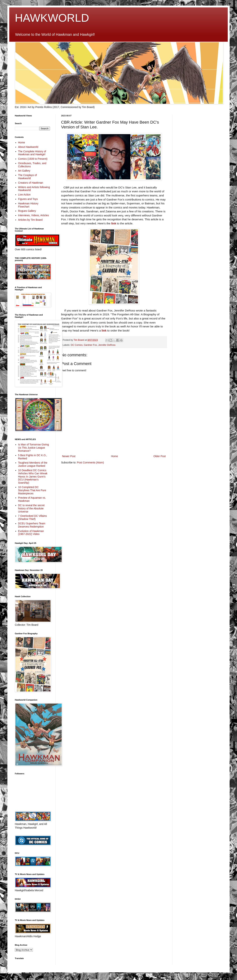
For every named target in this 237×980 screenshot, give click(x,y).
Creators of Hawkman (31, 183)
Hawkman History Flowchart (28, 205)
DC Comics (77, 345)
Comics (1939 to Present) (33, 159)
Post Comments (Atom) (90, 462)
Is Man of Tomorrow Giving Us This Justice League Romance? (34, 448)
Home (114, 456)
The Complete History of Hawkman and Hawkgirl (32, 153)
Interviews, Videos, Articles (34, 215)
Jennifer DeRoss (107, 345)
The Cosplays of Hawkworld (27, 177)
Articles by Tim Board (30, 220)
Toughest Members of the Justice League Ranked (33, 464)
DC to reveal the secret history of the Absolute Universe (31, 508)
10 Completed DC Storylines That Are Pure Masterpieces (32, 490)
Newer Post (69, 456)
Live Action (24, 195)
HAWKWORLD (52, 18)
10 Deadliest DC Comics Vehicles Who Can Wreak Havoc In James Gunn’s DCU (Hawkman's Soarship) (33, 476)
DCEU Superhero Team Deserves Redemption (32, 525)
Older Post (160, 456)
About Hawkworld (28, 147)
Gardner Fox (90, 345)
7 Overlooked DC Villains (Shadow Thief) (32, 517)
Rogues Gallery (27, 211)
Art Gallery (24, 171)
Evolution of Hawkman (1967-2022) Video (31, 533)
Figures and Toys (28, 199)
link (114, 223)
